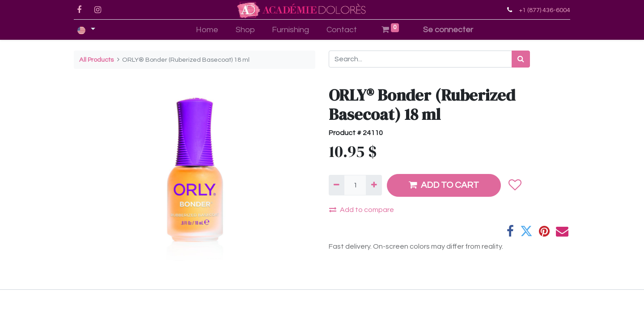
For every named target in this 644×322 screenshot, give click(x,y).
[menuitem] (207, 30)
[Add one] (374, 185)
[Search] (521, 59)
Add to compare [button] (362, 210)
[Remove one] (337, 185)
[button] (515, 185)
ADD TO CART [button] (444, 185)
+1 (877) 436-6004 (544, 10)
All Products (96, 60)
